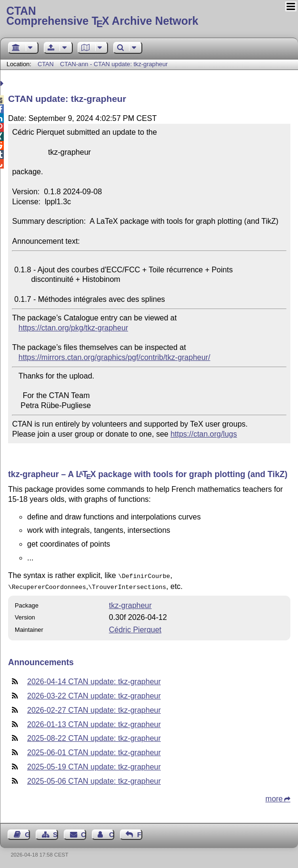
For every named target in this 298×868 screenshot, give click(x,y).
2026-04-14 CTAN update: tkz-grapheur (94, 680)
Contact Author (112, 833)
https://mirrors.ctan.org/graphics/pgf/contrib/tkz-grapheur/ (114, 357)
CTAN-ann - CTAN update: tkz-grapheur (114, 64)
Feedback (140, 833)
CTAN (46, 64)
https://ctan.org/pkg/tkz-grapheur (73, 328)
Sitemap (55, 833)
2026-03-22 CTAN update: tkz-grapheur (94, 694)
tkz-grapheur (130, 604)
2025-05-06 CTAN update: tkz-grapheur (94, 779)
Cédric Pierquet (135, 628)
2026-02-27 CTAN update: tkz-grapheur (94, 708)
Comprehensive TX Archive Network (149, 17)
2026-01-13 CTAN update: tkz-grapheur (94, 723)
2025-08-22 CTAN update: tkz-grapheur (94, 736)
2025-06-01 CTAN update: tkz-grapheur (94, 751)
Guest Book (27, 833)
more (274, 797)
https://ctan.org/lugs (204, 434)
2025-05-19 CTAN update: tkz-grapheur (94, 765)
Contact (84, 833)
